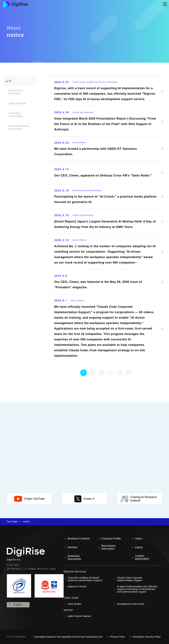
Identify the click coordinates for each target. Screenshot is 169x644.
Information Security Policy (147, 637)
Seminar (73, 547)
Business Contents (79, 539)
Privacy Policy (118, 637)
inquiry (139, 547)
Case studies (75, 604)
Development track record (131, 604)
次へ (129, 373)
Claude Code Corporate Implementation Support (130, 579)
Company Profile (111, 539)
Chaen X (84, 499)
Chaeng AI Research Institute (139, 499)
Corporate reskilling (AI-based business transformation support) (85, 579)
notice (139, 539)
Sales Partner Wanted (79, 616)
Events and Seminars (16, 92)
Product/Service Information (19, 127)
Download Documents (74, 558)
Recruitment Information (108, 547)
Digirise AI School (77, 586)
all (10, 81)
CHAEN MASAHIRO (142, 558)
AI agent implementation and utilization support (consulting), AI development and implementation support (137, 589)
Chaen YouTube (29, 499)
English (16, 605)
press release (17, 103)
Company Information (16, 115)
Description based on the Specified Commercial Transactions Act (68, 637)
